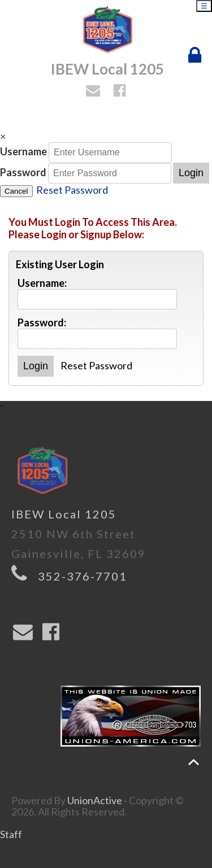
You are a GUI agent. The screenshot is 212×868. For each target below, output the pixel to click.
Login (191, 173)
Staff (11, 834)
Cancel (16, 191)
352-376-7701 (83, 576)
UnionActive (95, 800)
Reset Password (72, 190)
